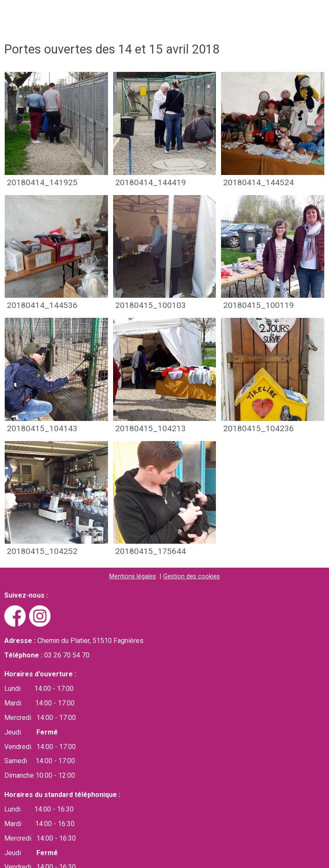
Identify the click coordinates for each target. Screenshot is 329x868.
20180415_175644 (151, 552)
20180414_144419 (151, 183)
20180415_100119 (259, 306)
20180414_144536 (42, 306)
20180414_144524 (259, 183)
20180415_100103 (151, 306)
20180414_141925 (42, 183)
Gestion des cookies (191, 577)
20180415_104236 (259, 429)
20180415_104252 (42, 552)
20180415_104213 (151, 429)
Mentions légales (133, 577)
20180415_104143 (42, 429)
